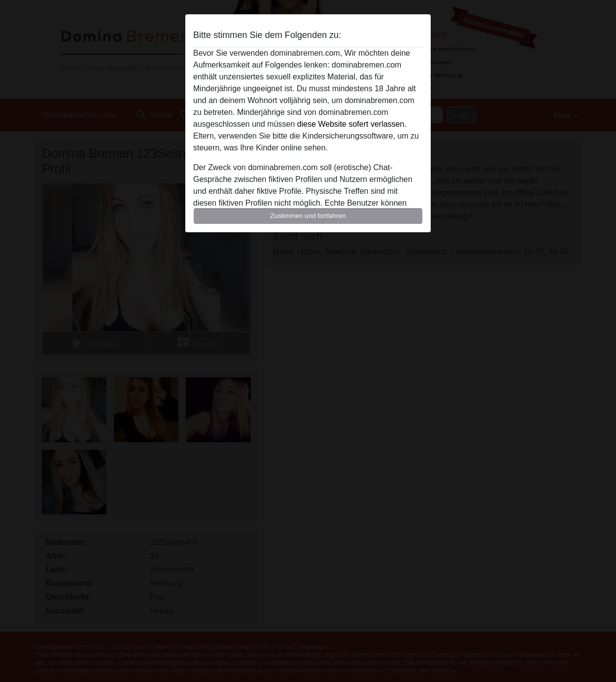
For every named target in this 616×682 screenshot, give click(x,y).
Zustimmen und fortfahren (308, 216)
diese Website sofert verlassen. (352, 124)
